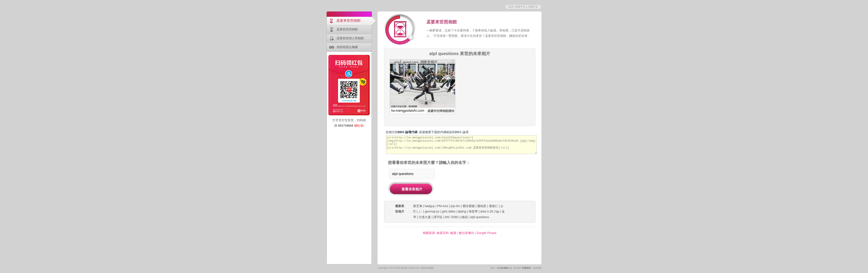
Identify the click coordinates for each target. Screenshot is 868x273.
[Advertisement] (497, 87)
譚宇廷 (438, 217)
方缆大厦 (425, 217)
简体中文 (520, 7)
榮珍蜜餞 (469, 206)
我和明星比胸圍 (347, 47)
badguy (430, 206)
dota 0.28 (487, 211)
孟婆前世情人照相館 (350, 38)
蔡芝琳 (418, 206)
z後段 (464, 217)
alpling (462, 211)
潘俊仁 (493, 206)
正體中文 (533, 7)
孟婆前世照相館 (347, 29)
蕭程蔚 (482, 206)
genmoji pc (432, 211)
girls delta (449, 211)
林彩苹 (473, 211)
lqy (497, 211)
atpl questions (480, 217)
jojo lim (455, 206)
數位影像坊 (467, 233)
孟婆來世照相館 (349, 20)
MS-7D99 (451, 217)
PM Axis (443, 206)
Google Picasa (486, 233)
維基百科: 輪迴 (447, 233)
